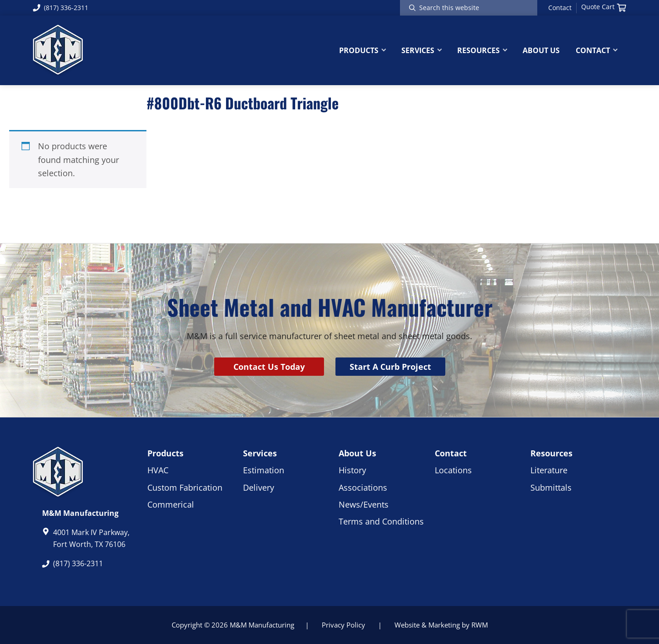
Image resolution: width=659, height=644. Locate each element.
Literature (549, 470)
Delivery (259, 487)
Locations (453, 470)
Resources (551, 453)
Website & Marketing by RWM (441, 625)
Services (260, 453)
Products (165, 453)
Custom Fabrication (185, 487)
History (352, 470)
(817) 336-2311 (61, 8)
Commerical (171, 504)
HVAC (158, 470)
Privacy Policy (343, 625)
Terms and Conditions (381, 521)
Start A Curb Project (390, 367)
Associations (363, 487)
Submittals (551, 487)
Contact (560, 8)
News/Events (364, 504)
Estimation (264, 470)
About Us (357, 453)
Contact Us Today (269, 367)
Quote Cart (604, 7)
